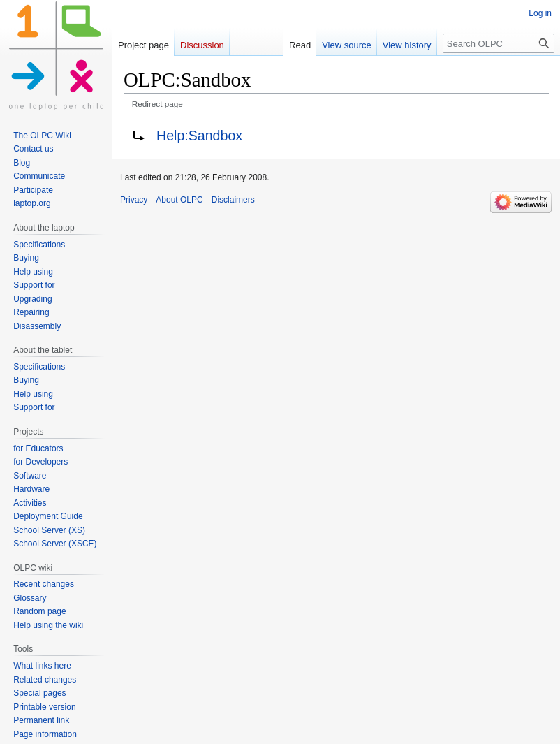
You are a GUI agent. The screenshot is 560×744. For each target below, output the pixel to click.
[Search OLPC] (499, 43)
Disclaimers (233, 200)
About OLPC (179, 200)
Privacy (134, 200)
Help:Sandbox (199, 136)
